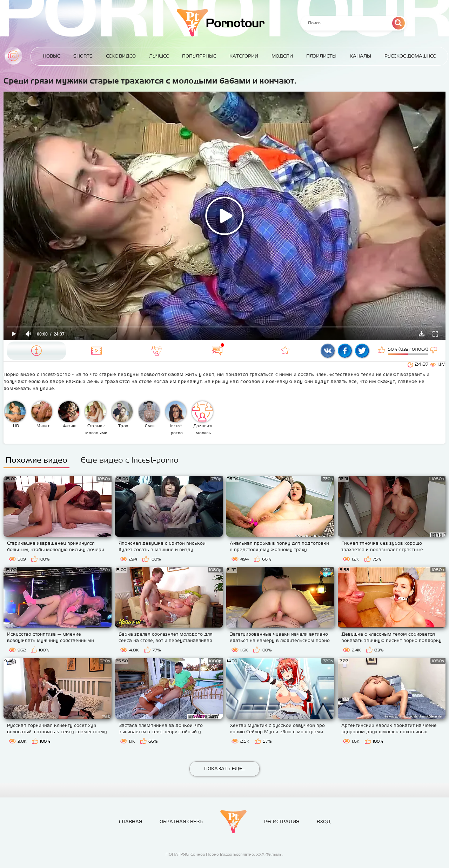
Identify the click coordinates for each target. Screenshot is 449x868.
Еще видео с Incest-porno (130, 460)
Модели (282, 56)
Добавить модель (203, 418)
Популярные (199, 56)
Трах (122, 415)
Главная (13, 56)
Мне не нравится (434, 351)
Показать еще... (225, 768)
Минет (42, 415)
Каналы (360, 56)
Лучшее (159, 56)
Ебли (149, 415)
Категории (244, 56)
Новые (51, 56)
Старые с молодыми (96, 418)
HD (15, 415)
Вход (324, 821)
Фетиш (69, 415)
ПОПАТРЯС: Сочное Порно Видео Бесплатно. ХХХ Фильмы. (224, 854)
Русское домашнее (410, 56)
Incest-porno (176, 418)
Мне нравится (382, 351)
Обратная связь (181, 821)
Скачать (422, 334)
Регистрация (282, 821)
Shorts (83, 56)
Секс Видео (121, 56)
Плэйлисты (321, 56)
